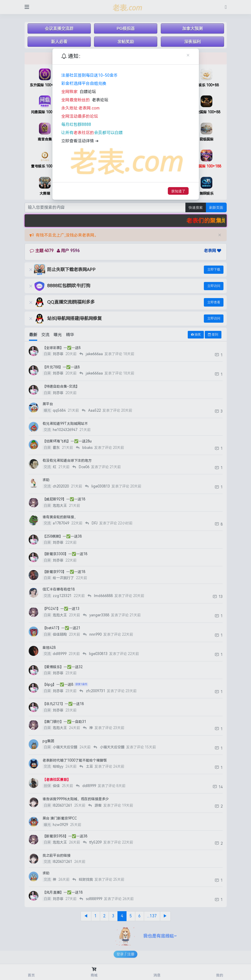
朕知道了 (178, 191)
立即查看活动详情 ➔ (80, 141)
